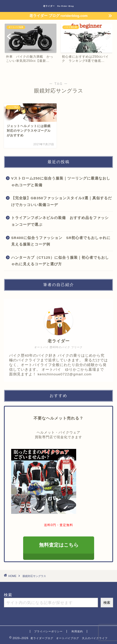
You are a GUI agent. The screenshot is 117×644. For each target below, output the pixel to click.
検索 (8, 595)
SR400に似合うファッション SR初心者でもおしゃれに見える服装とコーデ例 (61, 241)
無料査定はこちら (58, 545)
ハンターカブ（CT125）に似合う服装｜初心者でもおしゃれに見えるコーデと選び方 (60, 261)
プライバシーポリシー (48, 631)
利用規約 (77, 631)
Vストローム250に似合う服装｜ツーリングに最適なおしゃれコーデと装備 (61, 182)
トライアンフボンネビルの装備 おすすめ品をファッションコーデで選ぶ (60, 221)
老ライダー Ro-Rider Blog (58, 6)
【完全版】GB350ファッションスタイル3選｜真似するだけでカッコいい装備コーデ (61, 201)
